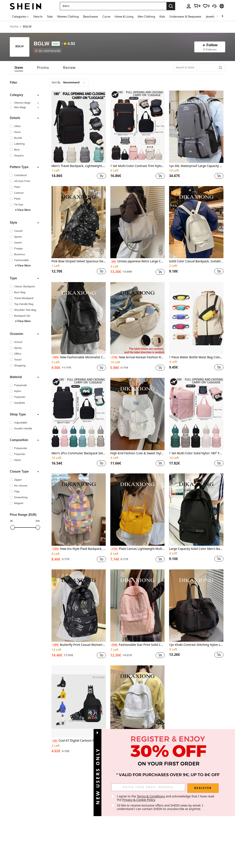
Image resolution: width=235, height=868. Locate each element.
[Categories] (21, 16)
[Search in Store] (199, 68)
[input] (148, 787)
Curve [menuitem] (106, 17)
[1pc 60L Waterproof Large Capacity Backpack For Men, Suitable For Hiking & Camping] (196, 127)
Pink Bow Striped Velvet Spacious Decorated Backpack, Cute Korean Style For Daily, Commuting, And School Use (79, 261)
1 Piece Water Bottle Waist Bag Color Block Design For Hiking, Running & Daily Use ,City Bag (196, 357)
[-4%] (113, 262)
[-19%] (55, 357)
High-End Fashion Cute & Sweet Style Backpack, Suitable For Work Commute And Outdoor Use (138, 453)
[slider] (12, 527)
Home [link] (14, 27)
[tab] (19, 68)
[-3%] (55, 741)
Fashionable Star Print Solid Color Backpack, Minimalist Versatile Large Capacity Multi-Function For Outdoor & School (138, 645)
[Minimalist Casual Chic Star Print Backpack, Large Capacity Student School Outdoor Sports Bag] (138, 702)
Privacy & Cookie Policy (139, 800)
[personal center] (189, 6)
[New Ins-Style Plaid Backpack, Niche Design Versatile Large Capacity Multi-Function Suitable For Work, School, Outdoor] (79, 510)
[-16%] (114, 645)
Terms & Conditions (151, 796)
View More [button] (23, 210)
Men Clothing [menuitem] (146, 17)
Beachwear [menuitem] (91, 17)
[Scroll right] (222, 16)
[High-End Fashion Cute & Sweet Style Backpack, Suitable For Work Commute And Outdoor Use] (138, 414)
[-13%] (55, 549)
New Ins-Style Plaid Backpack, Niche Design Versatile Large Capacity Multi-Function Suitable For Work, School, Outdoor (79, 549)
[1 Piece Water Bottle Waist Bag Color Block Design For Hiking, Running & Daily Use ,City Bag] (196, 318)
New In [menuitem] (38, 17)
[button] (113, 6)
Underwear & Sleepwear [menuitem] (185, 17)
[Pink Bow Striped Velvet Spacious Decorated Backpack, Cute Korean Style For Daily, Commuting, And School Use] (79, 222)
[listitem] (48, 51)
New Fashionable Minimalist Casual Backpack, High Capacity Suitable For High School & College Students (79, 357)
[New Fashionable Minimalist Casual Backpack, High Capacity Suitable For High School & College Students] (79, 318)
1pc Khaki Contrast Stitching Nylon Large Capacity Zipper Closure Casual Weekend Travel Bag (196, 645)
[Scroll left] (217, 16)
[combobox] (69, 83)
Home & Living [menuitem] (124, 17)
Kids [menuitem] (162, 17)
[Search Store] (220, 68)
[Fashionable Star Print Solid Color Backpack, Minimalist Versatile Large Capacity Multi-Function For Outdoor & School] (138, 606)
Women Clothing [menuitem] (68, 17)
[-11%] (114, 357)
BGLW (42, 44)
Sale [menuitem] (50, 17)
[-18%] (55, 645)
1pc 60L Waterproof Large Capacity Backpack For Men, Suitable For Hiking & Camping (196, 166)
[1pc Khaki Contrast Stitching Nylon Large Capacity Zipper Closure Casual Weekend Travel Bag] (196, 606)
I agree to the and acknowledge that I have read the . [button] (166, 798)
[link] (197, 6)
